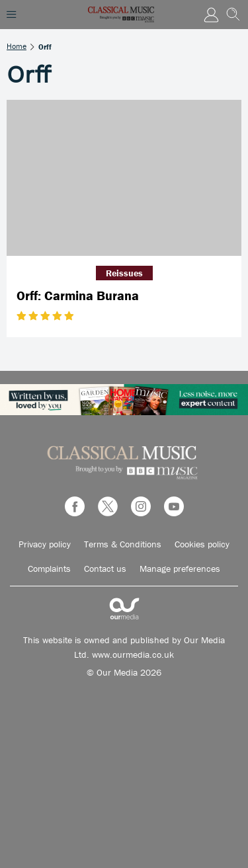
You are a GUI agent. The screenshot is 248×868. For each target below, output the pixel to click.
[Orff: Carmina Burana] (124, 178)
